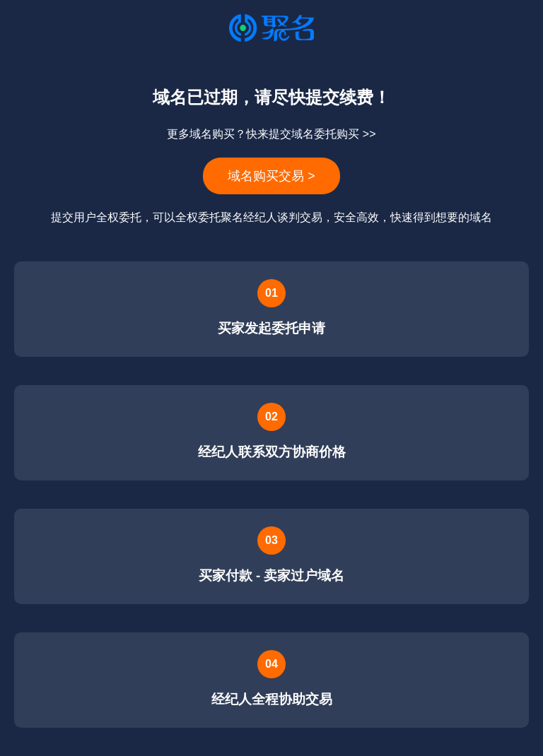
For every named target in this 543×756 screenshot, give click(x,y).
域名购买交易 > (271, 176)
